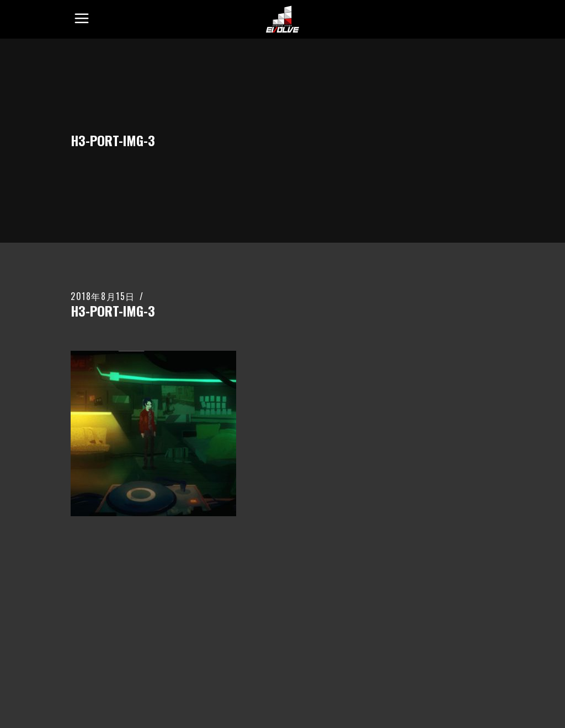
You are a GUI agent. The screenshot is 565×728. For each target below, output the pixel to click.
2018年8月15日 (103, 296)
